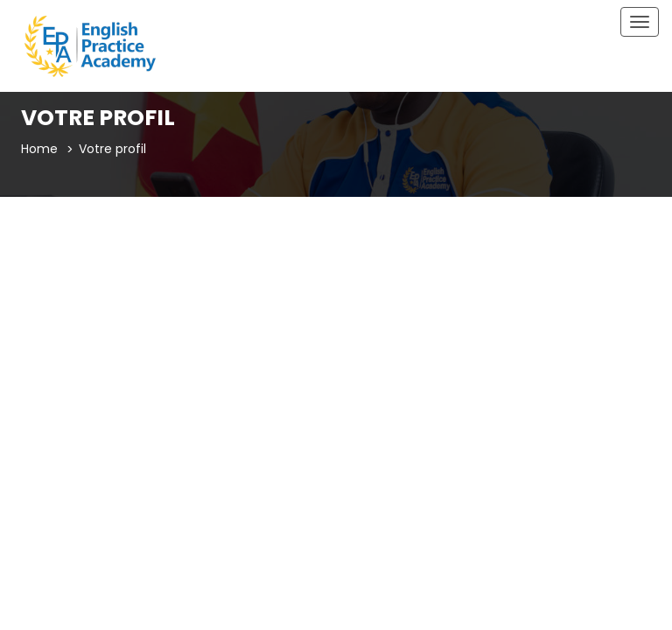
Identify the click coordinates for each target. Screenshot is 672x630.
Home (39, 149)
